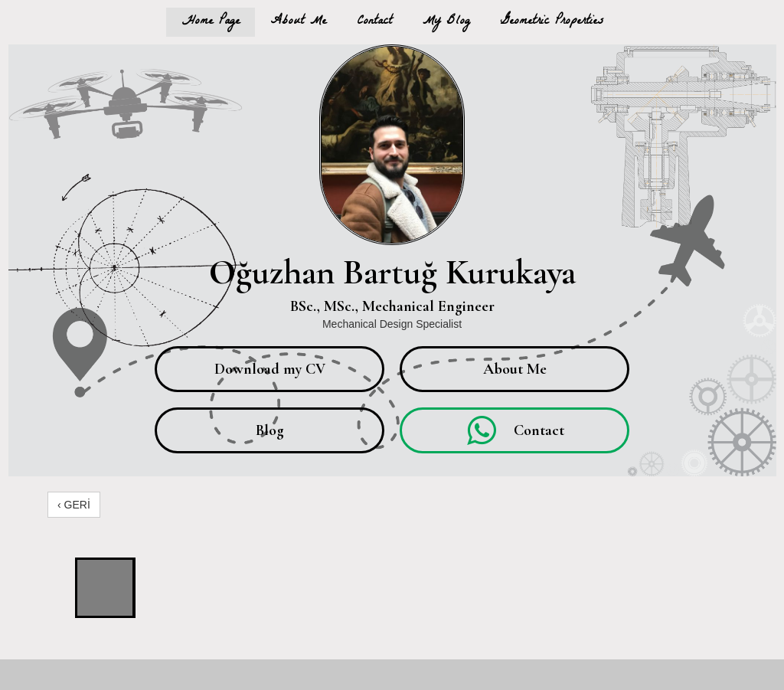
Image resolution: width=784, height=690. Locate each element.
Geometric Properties (552, 22)
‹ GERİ (74, 505)
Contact (374, 22)
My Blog (446, 22)
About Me (298, 22)
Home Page (211, 22)
